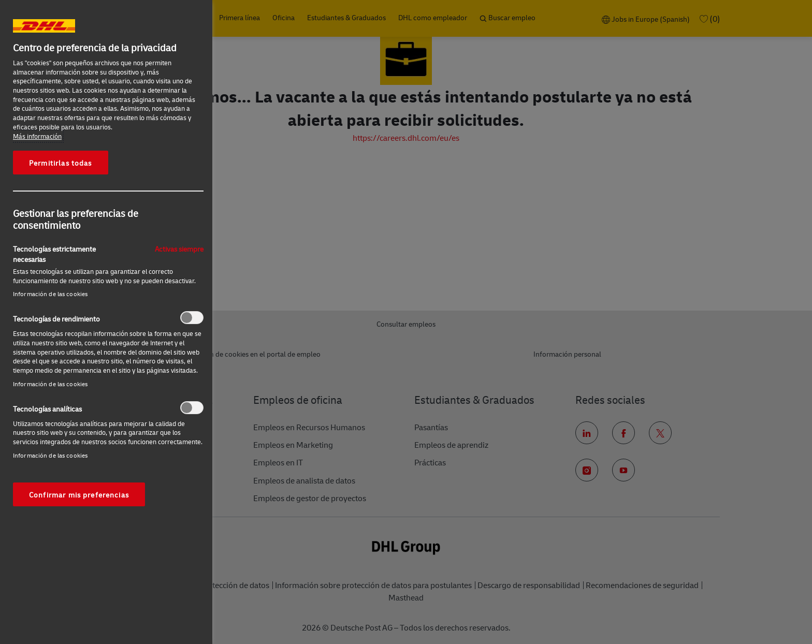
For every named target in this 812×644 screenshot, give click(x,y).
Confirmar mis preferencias (79, 494)
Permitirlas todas (61, 163)
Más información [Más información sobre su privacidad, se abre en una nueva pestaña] (37, 136)
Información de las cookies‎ (50, 294)
